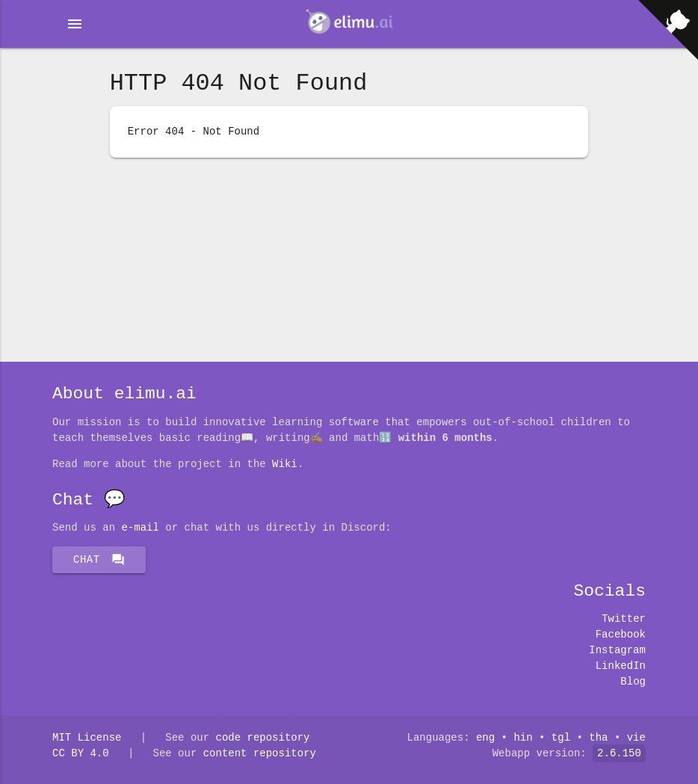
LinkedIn (621, 666)
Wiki (285, 464)
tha (598, 738)
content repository (260, 754)
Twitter (624, 619)
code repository (262, 738)
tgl (561, 738)
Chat (99, 560)
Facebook (621, 635)
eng (485, 738)
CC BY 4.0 (81, 754)
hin (523, 738)
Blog (633, 682)
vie (636, 738)
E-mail (140, 528)
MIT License (87, 738)
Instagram (617, 651)
